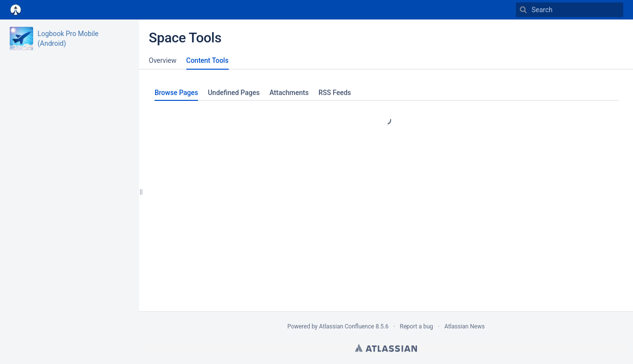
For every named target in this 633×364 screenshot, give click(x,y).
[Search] (523, 10)
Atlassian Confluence (346, 326)
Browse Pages (176, 93)
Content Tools (208, 60)
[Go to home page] (16, 10)
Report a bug (416, 326)
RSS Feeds (335, 93)
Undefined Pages (234, 93)
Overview (163, 60)
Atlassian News (465, 326)
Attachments (289, 93)
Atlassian (386, 348)
